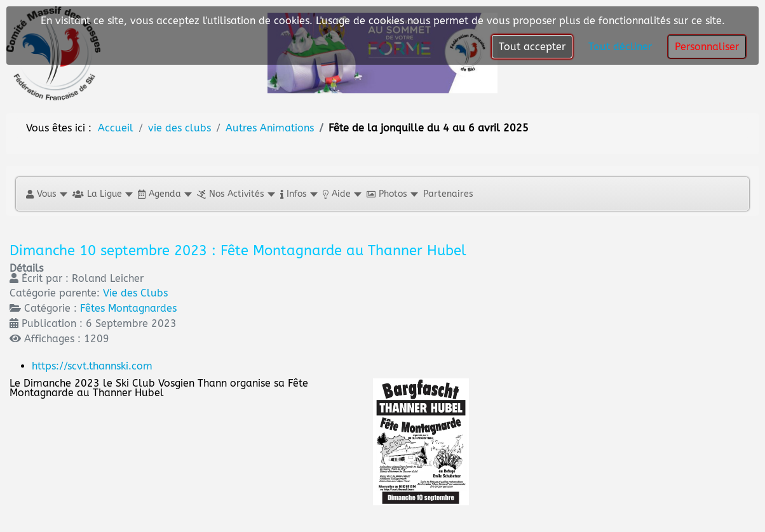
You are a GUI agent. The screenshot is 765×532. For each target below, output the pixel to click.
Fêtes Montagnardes (128, 308)
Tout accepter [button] (532, 47)
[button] (46, 194)
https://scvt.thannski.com (92, 366)
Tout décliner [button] (620, 47)
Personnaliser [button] (707, 47)
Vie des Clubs (135, 293)
